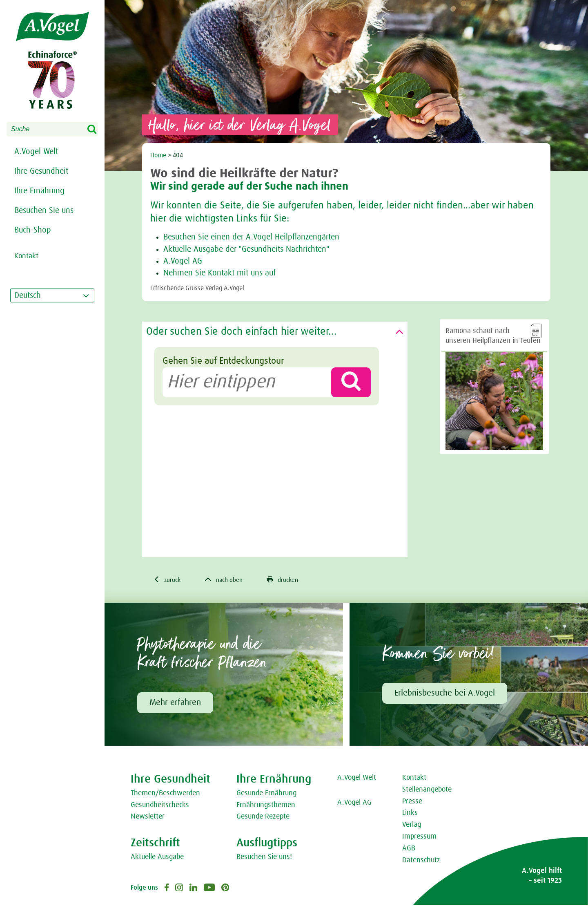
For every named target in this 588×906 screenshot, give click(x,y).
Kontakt (414, 778)
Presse (412, 802)
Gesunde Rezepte (263, 817)
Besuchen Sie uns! (264, 858)
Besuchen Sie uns (44, 210)
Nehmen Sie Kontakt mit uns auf (219, 273)
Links (410, 814)
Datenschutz (421, 861)
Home (158, 155)
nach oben (227, 580)
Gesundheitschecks (160, 805)
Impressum (419, 837)
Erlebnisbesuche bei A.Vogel (445, 694)
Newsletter (148, 817)
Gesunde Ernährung (266, 794)
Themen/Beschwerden (165, 794)
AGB (409, 849)
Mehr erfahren (175, 703)
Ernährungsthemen (266, 805)
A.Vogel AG (183, 261)
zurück (168, 580)
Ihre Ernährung (39, 191)
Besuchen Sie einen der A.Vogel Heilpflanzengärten (251, 237)
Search (97, 130)
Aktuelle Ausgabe (157, 858)
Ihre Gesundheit (41, 171)
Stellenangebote (427, 790)
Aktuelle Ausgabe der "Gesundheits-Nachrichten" (246, 249)
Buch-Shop (33, 230)
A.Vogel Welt (36, 152)
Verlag (412, 825)
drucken (288, 580)
